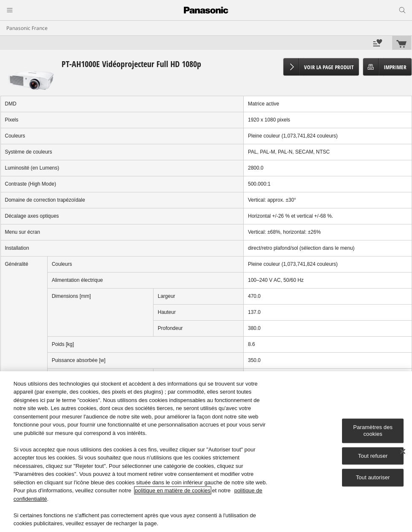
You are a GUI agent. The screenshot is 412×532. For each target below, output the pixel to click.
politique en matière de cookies (173, 490)
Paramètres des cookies (373, 431)
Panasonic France (27, 28)
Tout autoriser (373, 477)
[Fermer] (403, 451)
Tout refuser (373, 456)
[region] (206, 452)
